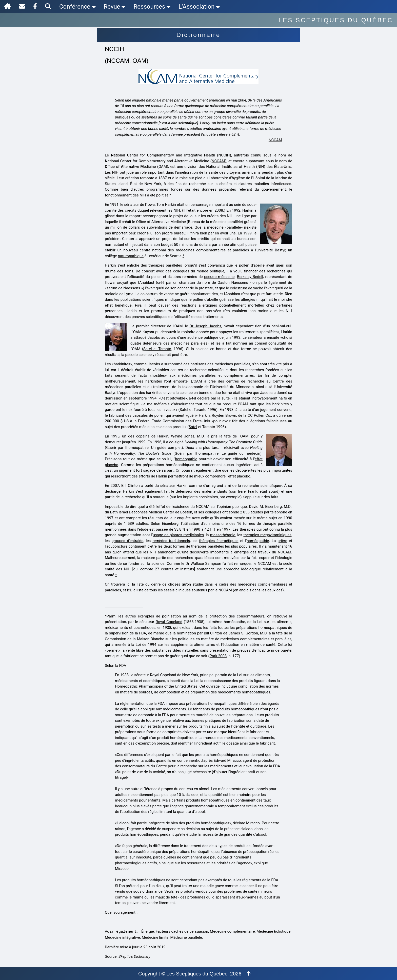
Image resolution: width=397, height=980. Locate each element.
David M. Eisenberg (265, 507)
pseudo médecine (219, 277)
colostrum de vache (246, 288)
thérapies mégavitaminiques (267, 535)
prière (282, 541)
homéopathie (186, 459)
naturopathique (131, 256)
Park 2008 (218, 656)
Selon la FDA (115, 666)
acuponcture (117, 546)
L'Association (199, 7)
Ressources (152, 7)
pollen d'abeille (206, 299)
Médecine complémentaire (232, 931)
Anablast (147, 283)
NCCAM (275, 140)
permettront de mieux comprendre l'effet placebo (209, 476)
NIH (261, 167)
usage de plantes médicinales (178, 535)
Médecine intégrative (122, 937)
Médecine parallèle (186, 937)
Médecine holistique (273, 931)
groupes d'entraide (127, 541)
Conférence (77, 7)
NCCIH (114, 49)
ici (128, 584)
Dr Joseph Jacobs (206, 326)
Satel (193, 427)
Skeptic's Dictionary (134, 956)
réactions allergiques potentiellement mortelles (222, 305)
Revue (115, 7)
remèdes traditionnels (171, 541)
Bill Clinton (131, 486)
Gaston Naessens (233, 283)
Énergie (148, 931)
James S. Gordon (243, 633)
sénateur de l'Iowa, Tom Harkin (150, 205)
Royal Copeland (169, 622)
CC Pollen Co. (259, 415)
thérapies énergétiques (219, 541)
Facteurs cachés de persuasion (182, 931)
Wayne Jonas (183, 436)
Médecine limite (155, 937)
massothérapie (223, 535)
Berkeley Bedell (250, 277)
